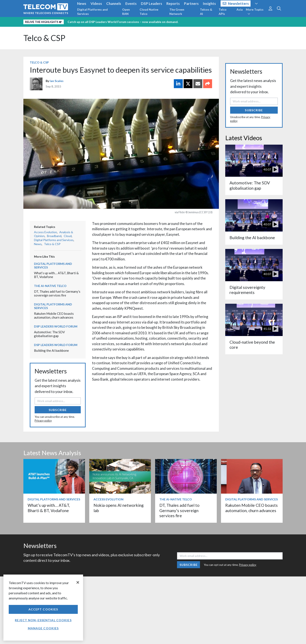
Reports (173, 4)
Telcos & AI (206, 12)
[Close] (78, 582)
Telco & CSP (44, 38)
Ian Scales (57, 81)
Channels (114, 4)
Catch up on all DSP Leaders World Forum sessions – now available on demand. (123, 22)
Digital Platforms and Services (92, 12)
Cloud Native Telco (149, 12)
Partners (191, 4)
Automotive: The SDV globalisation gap (49, 334)
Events (131, 4)
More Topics (255, 11)
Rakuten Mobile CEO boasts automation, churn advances (54, 316)
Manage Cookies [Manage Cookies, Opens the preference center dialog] (43, 628)
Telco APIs (223, 12)
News (82, 4)
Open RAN (126, 12)
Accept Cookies (43, 609)
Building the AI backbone (51, 350)
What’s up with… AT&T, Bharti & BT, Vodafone (49, 508)
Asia (240, 9)
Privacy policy (43, 421)
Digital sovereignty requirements (247, 290)
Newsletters (236, 4)
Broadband (54, 236)
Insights (209, 4)
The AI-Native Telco (50, 286)
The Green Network (177, 12)
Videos (96, 4)
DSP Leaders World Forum (56, 326)
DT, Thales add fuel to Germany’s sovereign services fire (57, 293)
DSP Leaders (152, 4)
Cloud (68, 236)
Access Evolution (45, 232)
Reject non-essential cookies (43, 620)
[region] (43, 608)
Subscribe (58, 410)
